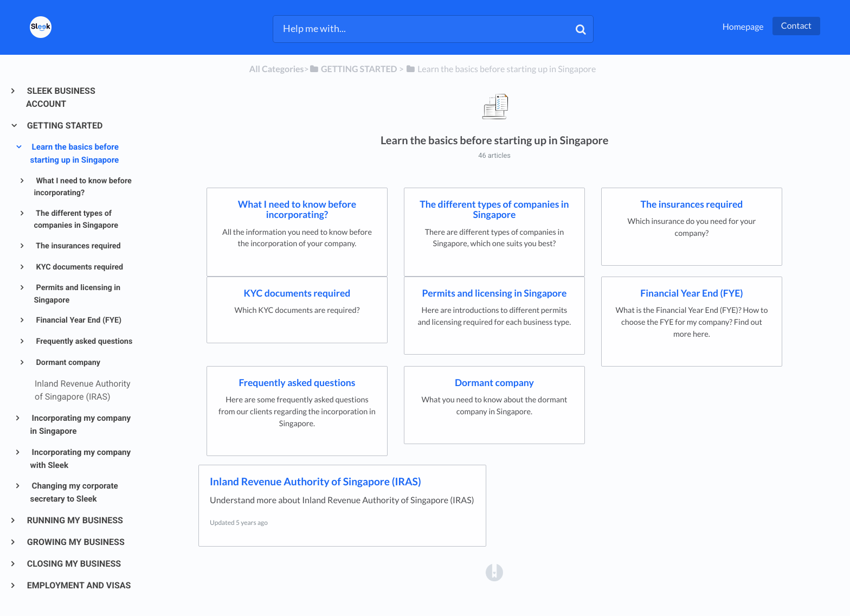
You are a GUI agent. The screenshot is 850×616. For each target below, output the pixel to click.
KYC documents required (79, 267)
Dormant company (67, 362)
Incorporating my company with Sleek (81, 459)
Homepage (743, 27)
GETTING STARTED (64, 126)
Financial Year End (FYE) (78, 320)
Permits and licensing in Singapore (77, 294)
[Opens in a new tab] (494, 572)
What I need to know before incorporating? (82, 187)
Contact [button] (796, 26)
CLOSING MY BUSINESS (73, 564)
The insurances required (78, 246)
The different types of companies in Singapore (76, 220)
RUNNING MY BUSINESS (75, 520)
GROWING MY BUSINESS (75, 542)
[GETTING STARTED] (353, 69)
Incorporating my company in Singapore (81, 425)
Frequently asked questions (83, 341)
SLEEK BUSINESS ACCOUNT (61, 97)
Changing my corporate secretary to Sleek (74, 492)
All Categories (277, 69)
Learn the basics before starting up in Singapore (75, 153)
